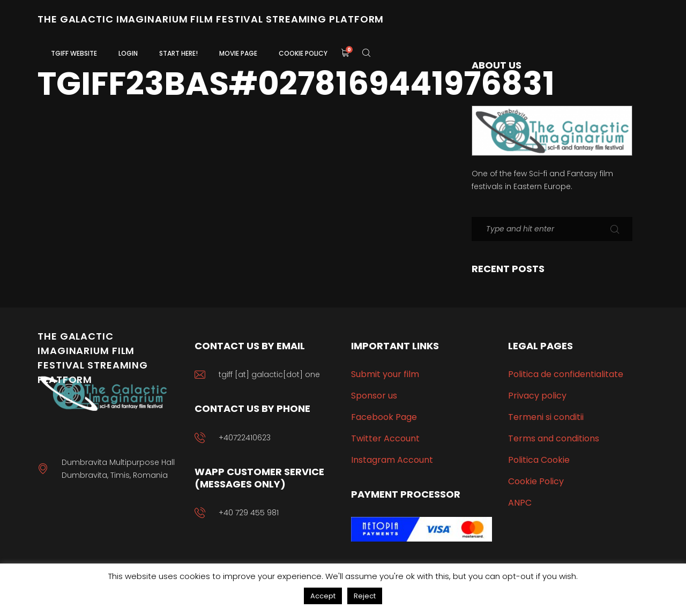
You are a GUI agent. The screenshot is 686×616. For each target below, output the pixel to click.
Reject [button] (365, 596)
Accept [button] (323, 596)
